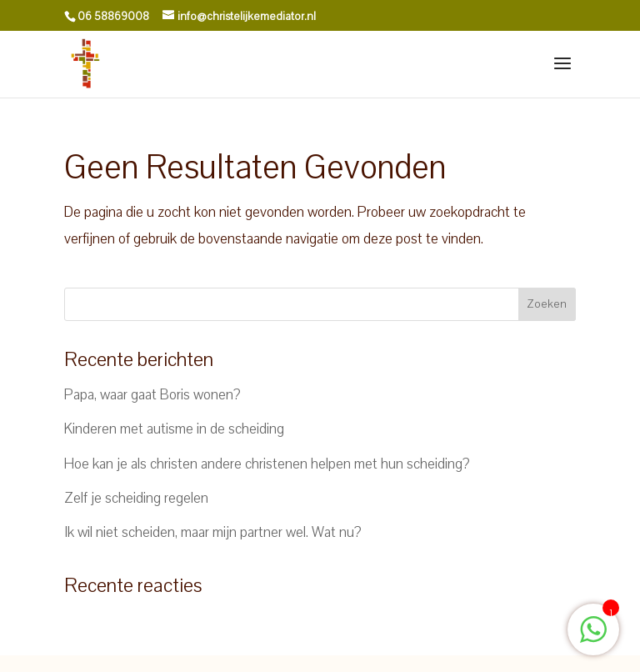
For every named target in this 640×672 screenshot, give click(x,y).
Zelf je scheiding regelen (136, 498)
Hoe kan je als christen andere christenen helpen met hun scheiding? (267, 464)
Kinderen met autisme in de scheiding (174, 429)
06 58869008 (113, 17)
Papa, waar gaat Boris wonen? (152, 395)
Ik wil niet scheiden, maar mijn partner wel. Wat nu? (213, 532)
